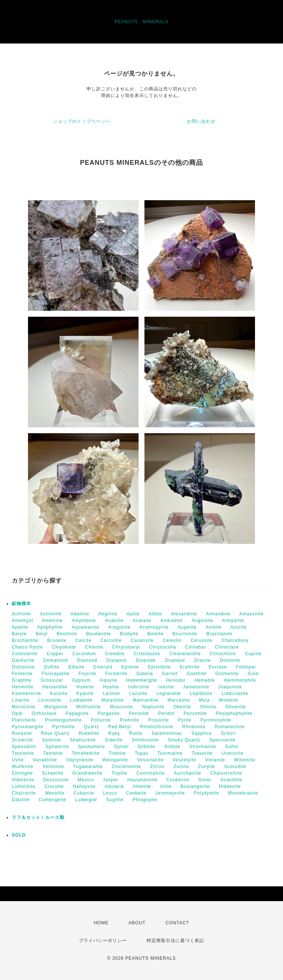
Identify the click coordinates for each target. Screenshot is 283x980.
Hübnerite (23, 780)
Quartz (91, 727)
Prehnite (130, 720)
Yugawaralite (88, 767)
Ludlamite (81, 700)
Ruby (114, 733)
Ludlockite (24, 786)
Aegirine (108, 614)
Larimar (112, 694)
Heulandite (55, 687)
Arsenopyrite (154, 627)
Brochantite (25, 640)
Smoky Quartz (184, 740)
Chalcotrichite (226, 773)
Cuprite (254, 654)
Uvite (18, 760)
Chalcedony (235, 640)
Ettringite (22, 773)
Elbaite (76, 667)
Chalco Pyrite (27, 647)
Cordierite (178, 780)
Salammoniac (167, 733)
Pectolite (139, 713)
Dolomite (230, 660)
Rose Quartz (55, 733)
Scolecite (22, 740)
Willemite (245, 760)
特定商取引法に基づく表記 (175, 941)
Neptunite (153, 707)
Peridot (166, 713)
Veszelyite (184, 760)
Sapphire (202, 733)
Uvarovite (233, 753)
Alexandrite (184, 614)
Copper (55, 654)
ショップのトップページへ (82, 121)
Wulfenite (23, 767)
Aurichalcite (188, 773)
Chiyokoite (64, 647)
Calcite (83, 640)
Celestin (172, 640)
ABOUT (137, 923)
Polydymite (207, 793)
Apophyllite (50, 627)
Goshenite (227, 674)
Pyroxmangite (27, 727)
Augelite (187, 627)
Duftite (52, 667)
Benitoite (67, 634)
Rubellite (89, 733)
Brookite (57, 640)
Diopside (146, 660)
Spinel (121, 747)
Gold (253, 674)
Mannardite (146, 700)
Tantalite (53, 753)
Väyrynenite (80, 760)
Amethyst (22, 621)
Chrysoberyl (126, 647)
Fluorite (87, 674)
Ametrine (52, 621)
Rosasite (22, 733)
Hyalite (111, 687)
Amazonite (251, 614)
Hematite (205, 680)
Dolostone (23, 667)
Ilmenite (142, 786)
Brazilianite (219, 634)
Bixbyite (129, 634)
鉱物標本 (21, 604)
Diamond (87, 660)
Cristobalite (147, 654)
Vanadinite (45, 760)
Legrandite (169, 694)
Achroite (21, 614)
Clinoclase (227, 647)
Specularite (222, 740)
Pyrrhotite (64, 727)
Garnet (170, 674)
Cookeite (136, 793)
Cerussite (202, 640)
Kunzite (59, 694)
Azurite (238, 627)
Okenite (182, 707)
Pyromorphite (216, 720)
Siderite (114, 740)
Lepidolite (201, 694)
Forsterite (116, 674)
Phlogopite (145, 800)
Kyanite (85, 694)
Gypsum (82, 680)
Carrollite (111, 640)
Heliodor (176, 680)
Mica (204, 700)
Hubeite (85, 687)
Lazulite (138, 694)
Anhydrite (233, 621)
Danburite (23, 660)
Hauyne (109, 680)
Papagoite (77, 713)
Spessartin (24, 747)
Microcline (24, 707)
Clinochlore (223, 654)
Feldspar (246, 667)
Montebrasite (243, 793)
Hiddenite (230, 786)
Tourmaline (170, 753)
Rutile (136, 733)
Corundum (84, 654)
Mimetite (229, 700)
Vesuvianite (150, 760)
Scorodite (235, 767)
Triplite (119, 773)
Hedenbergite (141, 680)
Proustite (158, 720)
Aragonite (119, 627)
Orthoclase (44, 713)
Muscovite (121, 707)
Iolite (166, 786)
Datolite (21, 800)
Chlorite (94, 647)
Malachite (112, 700)
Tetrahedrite (86, 753)
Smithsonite (146, 740)
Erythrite (190, 667)
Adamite (80, 614)
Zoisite (181, 767)
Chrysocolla (163, 647)
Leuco (110, 793)
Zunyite (207, 767)
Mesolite (55, 793)
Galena (145, 674)
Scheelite (53, 773)
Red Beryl (120, 727)
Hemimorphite (240, 680)
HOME (101, 923)
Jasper (111, 780)
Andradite (171, 621)
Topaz (142, 753)
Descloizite (56, 780)
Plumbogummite (63, 720)
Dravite (202, 660)
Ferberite (22, 674)
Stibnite (146, 747)
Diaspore (116, 660)
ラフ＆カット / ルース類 (38, 817)
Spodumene (91, 747)
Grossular (52, 680)
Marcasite (179, 700)
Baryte (19, 634)
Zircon (157, 767)
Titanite (117, 753)
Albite (156, 614)
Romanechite (230, 727)
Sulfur (232, 747)
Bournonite (185, 634)
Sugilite (115, 800)
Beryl (42, 634)
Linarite (20, 700)
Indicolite (139, 687)
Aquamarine (86, 627)
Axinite (214, 627)
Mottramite (89, 707)
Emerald (103, 667)
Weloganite (115, 760)
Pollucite (101, 720)
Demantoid (55, 660)
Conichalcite (151, 773)
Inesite (166, 687)
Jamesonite (196, 687)
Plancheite (24, 720)
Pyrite (185, 720)
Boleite (156, 634)
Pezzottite (195, 713)
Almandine (218, 614)
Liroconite (50, 700)
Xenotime (53, 767)
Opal (17, 713)
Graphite (22, 680)
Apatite (20, 627)
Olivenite (236, 707)
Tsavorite (202, 753)
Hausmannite (142, 780)
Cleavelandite (185, 654)
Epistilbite (160, 667)
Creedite (115, 654)
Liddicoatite (235, 694)
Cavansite (142, 640)
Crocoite (54, 786)
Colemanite (25, 654)
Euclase (218, 667)
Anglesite (202, 621)
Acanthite (231, 780)
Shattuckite (83, 740)
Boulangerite (195, 786)
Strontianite (203, 747)
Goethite (197, 674)
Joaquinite (230, 687)
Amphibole (84, 621)
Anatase (142, 621)
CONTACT (177, 923)
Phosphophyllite (234, 713)
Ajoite (133, 614)
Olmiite (208, 707)
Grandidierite (87, 773)
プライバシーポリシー (103, 941)
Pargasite (109, 713)
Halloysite (84, 786)
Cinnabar (195, 647)
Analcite (114, 621)
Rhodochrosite (157, 727)
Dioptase (175, 660)
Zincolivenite (126, 767)
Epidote (130, 667)
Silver (205, 780)
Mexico (86, 780)
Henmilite (23, 687)
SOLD (19, 835)
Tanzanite (23, 753)
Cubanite (84, 793)
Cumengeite (53, 800)
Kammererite (27, 694)
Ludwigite (86, 800)
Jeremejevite (170, 793)
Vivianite (215, 760)
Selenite (51, 740)
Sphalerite (57, 747)
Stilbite (172, 747)
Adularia (114, 786)
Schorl (228, 733)
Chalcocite (24, 793)
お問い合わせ (201, 121)
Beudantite (99, 634)
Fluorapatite (55, 674)
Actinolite (51, 614)
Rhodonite (194, 727)
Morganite (56, 707)
